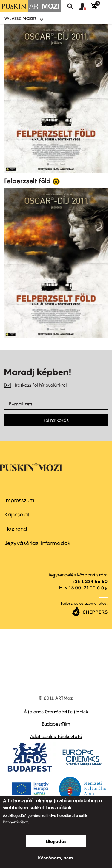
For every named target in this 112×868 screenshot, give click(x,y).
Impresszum (19, 500)
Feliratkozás (56, 420)
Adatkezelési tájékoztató (56, 736)
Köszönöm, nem (55, 858)
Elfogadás (56, 841)
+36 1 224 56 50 (90, 581)
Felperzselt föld (27, 181)
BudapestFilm (56, 724)
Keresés (70, 6)
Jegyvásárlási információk (38, 543)
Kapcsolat (17, 514)
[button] (85, 7)
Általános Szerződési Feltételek (56, 712)
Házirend (16, 529)
